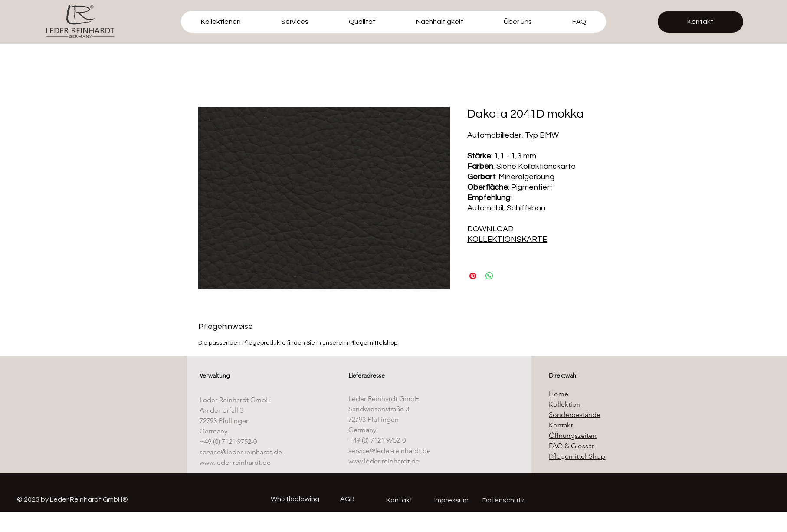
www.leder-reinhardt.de (235, 462)
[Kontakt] (700, 22)
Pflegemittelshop (373, 343)
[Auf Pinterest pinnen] (473, 276)
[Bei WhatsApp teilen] (489, 276)
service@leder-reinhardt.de (241, 452)
